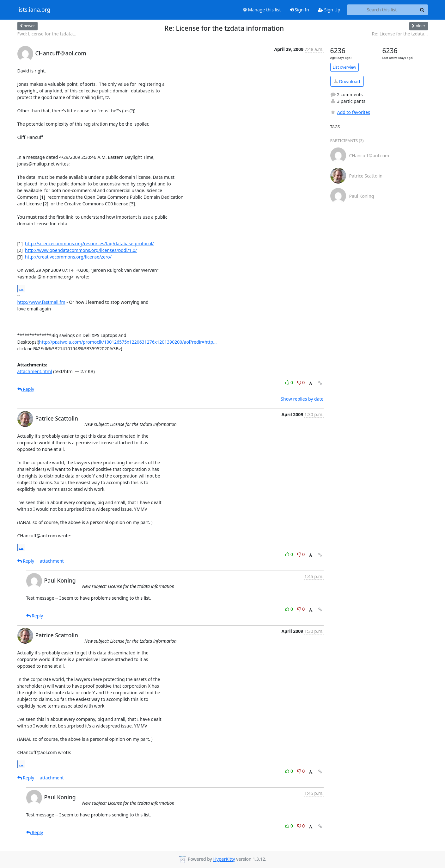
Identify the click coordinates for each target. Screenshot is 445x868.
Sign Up (329, 10)
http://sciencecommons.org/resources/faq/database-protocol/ (89, 244)
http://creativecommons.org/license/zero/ (68, 257)
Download (347, 81)
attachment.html (35, 371)
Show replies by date (302, 399)
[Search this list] (382, 10)
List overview (344, 67)
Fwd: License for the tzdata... (47, 34)
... (21, 288)
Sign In (299, 10)
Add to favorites (350, 112)
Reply (26, 389)
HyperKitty (224, 859)
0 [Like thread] (290, 382)
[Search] (422, 10)
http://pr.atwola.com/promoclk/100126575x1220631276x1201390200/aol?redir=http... (128, 342)
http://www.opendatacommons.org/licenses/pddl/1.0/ (81, 250)
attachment (52, 561)
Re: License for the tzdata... (400, 34)
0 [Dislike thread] (301, 382)
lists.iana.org (34, 10)
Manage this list (262, 10)
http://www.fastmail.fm (41, 302)
